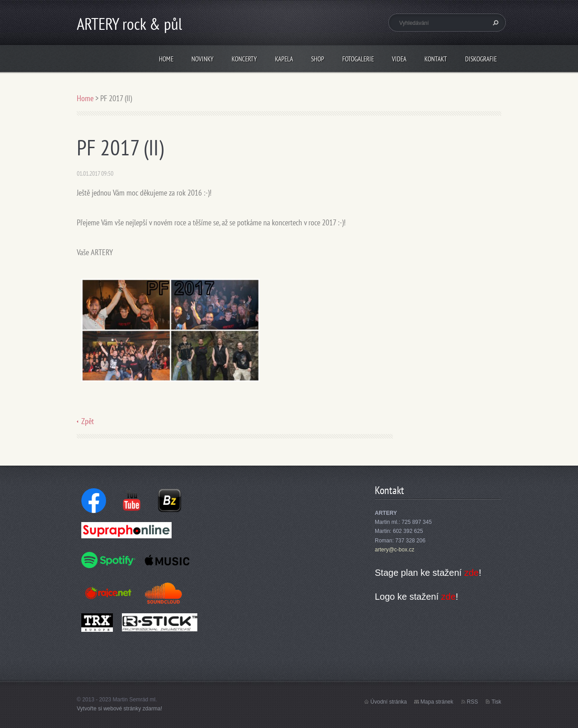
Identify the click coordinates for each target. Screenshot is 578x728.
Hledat (494, 23)
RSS (473, 702)
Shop (318, 59)
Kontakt (436, 59)
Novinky (203, 59)
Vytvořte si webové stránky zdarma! (119, 709)
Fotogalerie (358, 59)
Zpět (88, 421)
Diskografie (481, 59)
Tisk (496, 702)
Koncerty (244, 59)
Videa (399, 59)
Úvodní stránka (389, 702)
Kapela (284, 59)
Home (166, 59)
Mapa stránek (437, 702)
